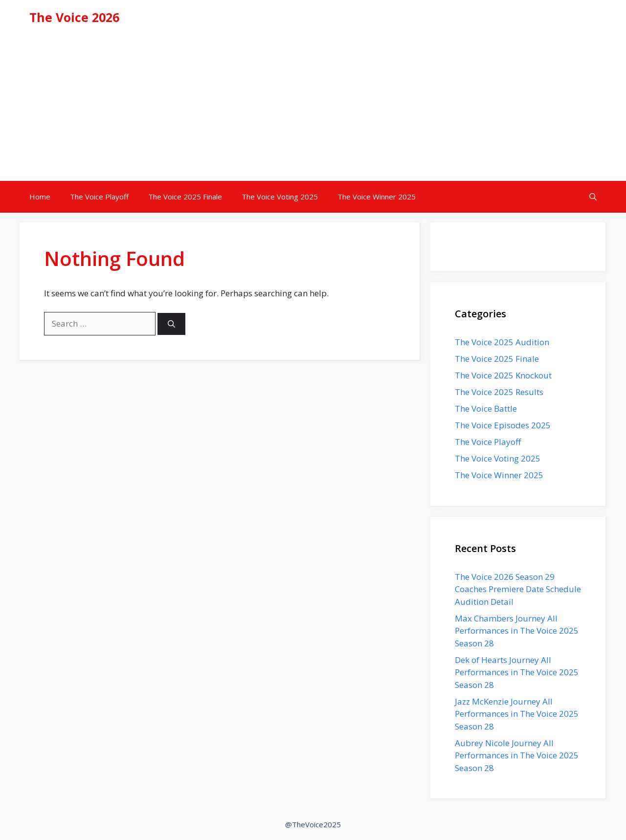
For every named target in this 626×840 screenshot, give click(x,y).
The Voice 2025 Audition (502, 342)
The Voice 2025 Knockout (503, 375)
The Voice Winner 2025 (377, 197)
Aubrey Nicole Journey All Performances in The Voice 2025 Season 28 (517, 755)
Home (40, 197)
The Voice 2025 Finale (185, 197)
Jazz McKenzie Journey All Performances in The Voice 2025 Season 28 (517, 714)
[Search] (171, 324)
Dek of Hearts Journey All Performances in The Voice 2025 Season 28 (517, 672)
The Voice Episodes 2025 (503, 425)
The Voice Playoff (99, 197)
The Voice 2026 (74, 17)
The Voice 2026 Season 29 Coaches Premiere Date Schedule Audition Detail (518, 589)
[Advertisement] (313, 108)
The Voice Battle (486, 409)
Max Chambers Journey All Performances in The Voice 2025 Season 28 (517, 631)
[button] (593, 197)
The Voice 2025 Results (499, 392)
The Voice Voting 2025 (280, 197)
